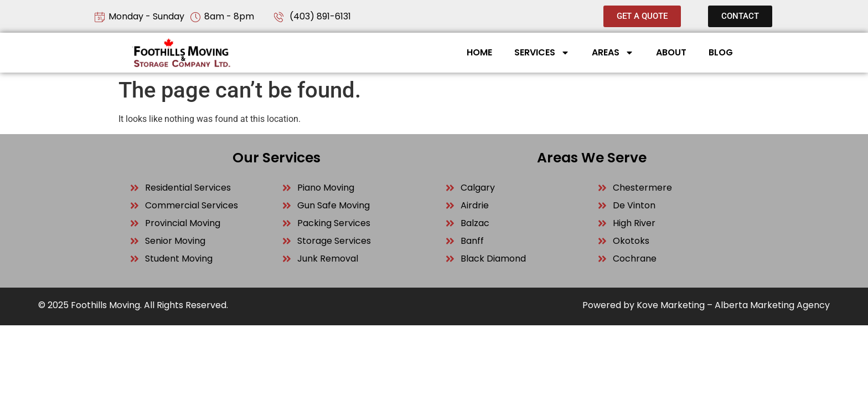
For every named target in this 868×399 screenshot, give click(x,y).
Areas (613, 53)
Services (542, 53)
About (671, 52)
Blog (721, 52)
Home (479, 52)
